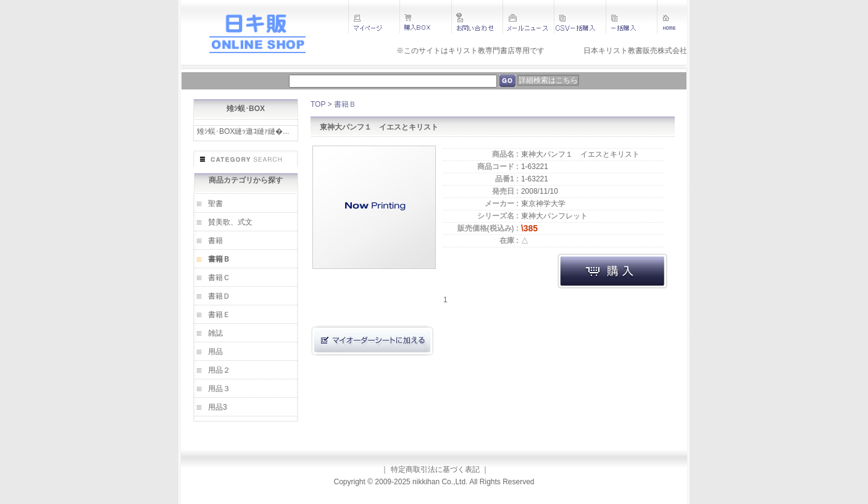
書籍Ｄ (219, 296)
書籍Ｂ (219, 259)
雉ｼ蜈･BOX (246, 109)
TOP (318, 104)
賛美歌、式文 (230, 222)
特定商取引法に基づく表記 (435, 469)
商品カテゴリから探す (246, 180)
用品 (215, 352)
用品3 (218, 407)
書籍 (215, 241)
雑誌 (215, 333)
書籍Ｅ (219, 315)
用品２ (219, 370)
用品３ (219, 389)
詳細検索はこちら (548, 80)
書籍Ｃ (219, 278)
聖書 (215, 204)
